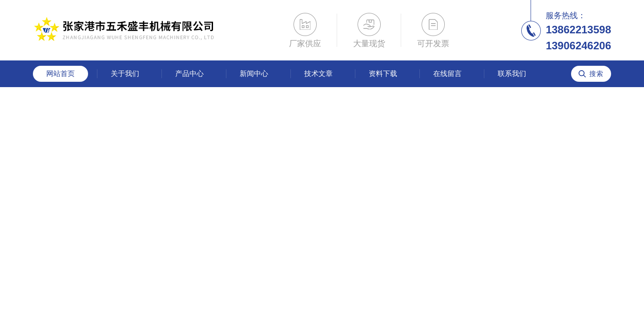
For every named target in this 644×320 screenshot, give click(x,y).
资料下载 (383, 74)
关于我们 (125, 74)
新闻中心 (254, 74)
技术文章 (318, 74)
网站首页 (60, 74)
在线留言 (447, 74)
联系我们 (512, 74)
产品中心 (189, 74)
